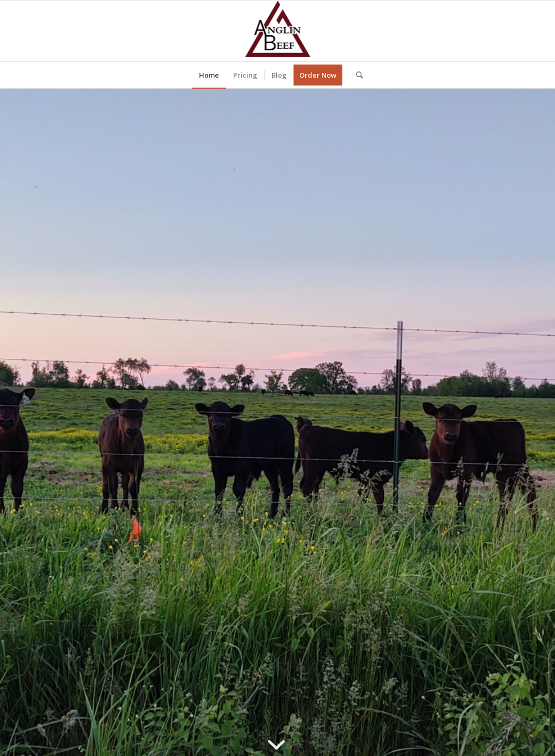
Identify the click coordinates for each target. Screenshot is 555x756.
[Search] (356, 75)
